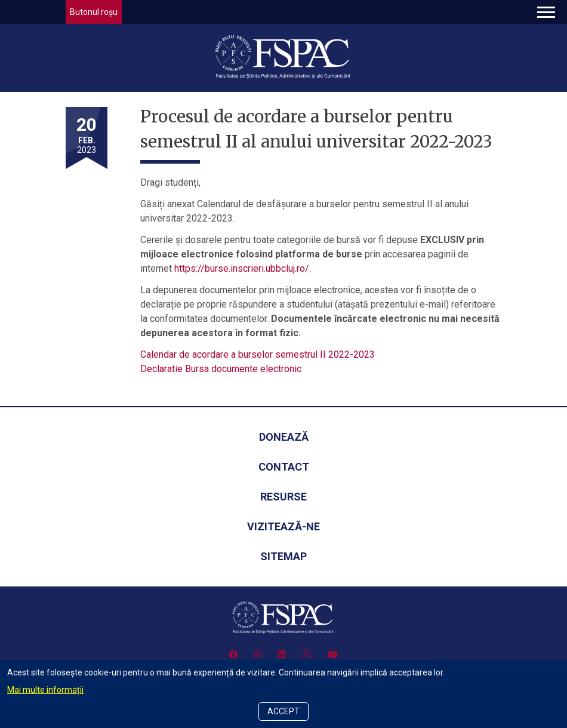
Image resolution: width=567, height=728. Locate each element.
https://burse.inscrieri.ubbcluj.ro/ (242, 268)
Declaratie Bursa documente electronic (221, 369)
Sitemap (283, 556)
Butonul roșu (94, 12)
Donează (284, 437)
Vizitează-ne (283, 526)
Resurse (283, 497)
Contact (284, 467)
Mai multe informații (45, 690)
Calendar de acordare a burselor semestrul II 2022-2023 (258, 354)
